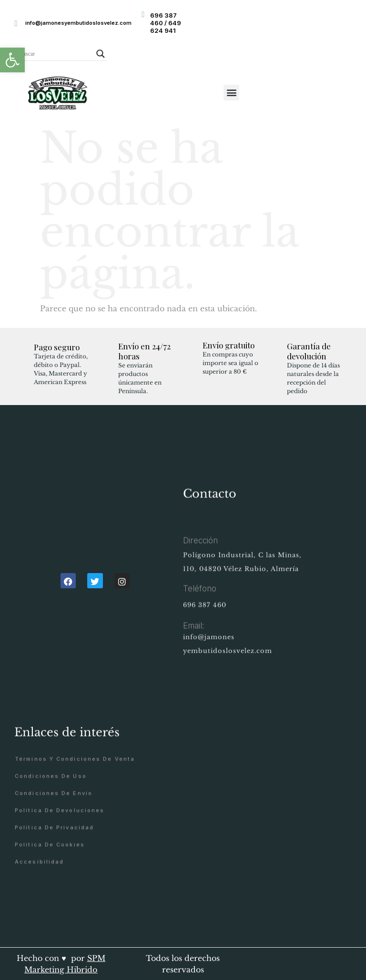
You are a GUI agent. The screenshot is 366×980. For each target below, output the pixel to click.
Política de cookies (50, 895)
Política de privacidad (54, 878)
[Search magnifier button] (101, 54)
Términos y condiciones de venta (75, 809)
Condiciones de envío (54, 844)
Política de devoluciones (60, 861)
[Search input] (55, 54)
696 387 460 (205, 616)
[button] (12, 60)
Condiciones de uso (51, 827)
